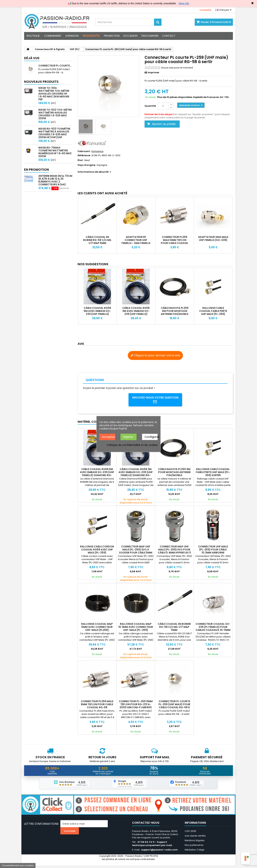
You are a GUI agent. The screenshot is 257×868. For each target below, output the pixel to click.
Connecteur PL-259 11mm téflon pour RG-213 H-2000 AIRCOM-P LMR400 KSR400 (136, 707)
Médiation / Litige (195, 852)
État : (81, 160)
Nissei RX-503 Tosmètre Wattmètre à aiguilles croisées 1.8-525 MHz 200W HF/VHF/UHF (54, 133)
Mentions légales (195, 843)
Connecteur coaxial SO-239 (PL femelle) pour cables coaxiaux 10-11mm (213, 628)
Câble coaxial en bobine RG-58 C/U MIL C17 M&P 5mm (97, 240)
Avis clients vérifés (195, 838)
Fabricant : (84, 151)
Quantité (150, 106)
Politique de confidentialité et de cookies (132, 445)
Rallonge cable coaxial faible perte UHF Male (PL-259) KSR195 (213, 312)
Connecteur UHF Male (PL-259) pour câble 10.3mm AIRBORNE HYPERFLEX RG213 (213, 552)
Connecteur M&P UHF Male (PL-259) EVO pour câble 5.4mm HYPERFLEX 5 (174, 551)
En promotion (36, 170)
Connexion (206, 10)
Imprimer (154, 72)
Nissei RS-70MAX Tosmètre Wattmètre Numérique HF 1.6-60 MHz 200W (55, 152)
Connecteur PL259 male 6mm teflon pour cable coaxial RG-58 (175, 242)
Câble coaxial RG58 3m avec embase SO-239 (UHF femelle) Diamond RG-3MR (136, 312)
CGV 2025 (190, 833)
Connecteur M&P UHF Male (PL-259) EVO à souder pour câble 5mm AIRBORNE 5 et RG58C (136, 552)
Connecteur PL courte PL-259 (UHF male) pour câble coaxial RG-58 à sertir (174, 707)
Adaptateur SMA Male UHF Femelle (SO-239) (213, 238)
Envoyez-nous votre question (155, 400)
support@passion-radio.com (159, 852)
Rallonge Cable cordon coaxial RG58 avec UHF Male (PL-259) (97, 551)
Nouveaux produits (41, 82)
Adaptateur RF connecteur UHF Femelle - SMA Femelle (136, 240)
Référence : (84, 155)
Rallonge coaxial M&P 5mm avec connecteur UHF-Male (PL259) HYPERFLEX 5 (97, 630)
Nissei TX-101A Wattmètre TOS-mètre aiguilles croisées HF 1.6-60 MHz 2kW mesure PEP (54, 94)
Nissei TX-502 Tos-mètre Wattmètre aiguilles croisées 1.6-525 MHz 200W (55, 114)
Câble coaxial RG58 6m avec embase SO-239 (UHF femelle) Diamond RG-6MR (97, 312)
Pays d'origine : (87, 165)
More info (184, 3)
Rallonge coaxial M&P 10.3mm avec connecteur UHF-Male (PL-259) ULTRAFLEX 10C (136, 630)
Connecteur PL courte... (55, 66)
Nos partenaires (194, 847)
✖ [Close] (252, 3)
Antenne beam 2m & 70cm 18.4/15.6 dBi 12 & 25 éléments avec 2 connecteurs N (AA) (55, 180)
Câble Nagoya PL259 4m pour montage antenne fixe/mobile (175, 311)
